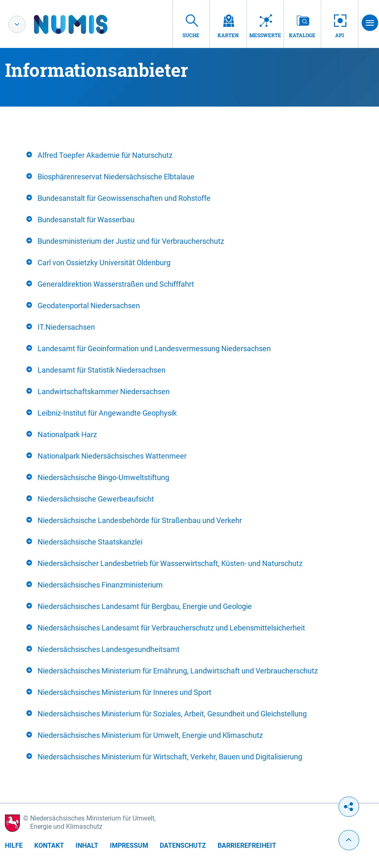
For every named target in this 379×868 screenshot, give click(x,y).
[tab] (189, 155)
